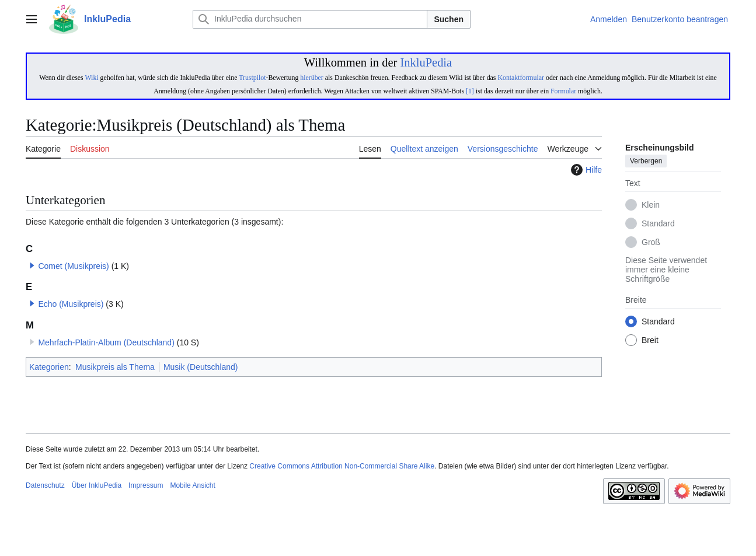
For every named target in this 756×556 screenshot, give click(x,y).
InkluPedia (426, 62)
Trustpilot (252, 78)
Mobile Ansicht (192, 485)
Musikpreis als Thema (115, 367)
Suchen (449, 19)
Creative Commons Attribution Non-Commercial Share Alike (342, 466)
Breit (650, 341)
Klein (651, 205)
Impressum (146, 485)
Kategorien (49, 367)
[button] (32, 265)
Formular (563, 91)
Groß (651, 243)
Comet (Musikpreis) (73, 266)
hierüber (311, 78)
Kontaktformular (521, 78)
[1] (470, 91)
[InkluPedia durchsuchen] (310, 19)
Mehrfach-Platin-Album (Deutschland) (106, 342)
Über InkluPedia (97, 485)
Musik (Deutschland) (201, 367)
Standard (658, 224)
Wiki (91, 78)
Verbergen (646, 162)
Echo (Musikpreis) (71, 304)
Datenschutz (45, 485)
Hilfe (585, 170)
